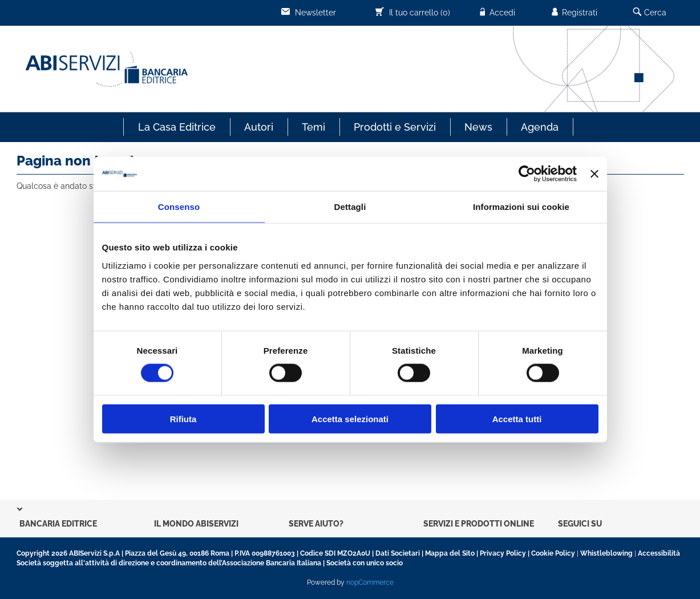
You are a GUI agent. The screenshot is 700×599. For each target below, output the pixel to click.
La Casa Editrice (177, 127)
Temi (313, 127)
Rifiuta (183, 418)
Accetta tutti (517, 418)
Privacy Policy (503, 553)
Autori (259, 127)
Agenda (540, 127)
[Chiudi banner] (594, 174)
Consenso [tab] (179, 207)
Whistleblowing (606, 553)
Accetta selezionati (350, 418)
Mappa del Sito (450, 553)
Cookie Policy (553, 553)
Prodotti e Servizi (395, 127)
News (478, 127)
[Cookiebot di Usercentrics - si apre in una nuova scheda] (527, 174)
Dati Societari (398, 553)
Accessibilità (659, 553)
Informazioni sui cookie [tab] (521, 207)
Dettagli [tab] (350, 207)
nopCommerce (370, 582)
